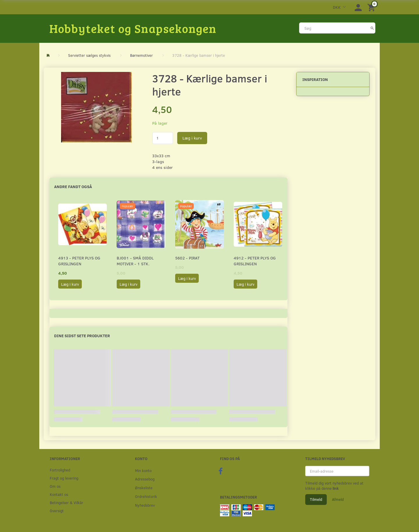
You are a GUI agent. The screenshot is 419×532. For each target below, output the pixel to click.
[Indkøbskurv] (372, 7)
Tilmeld (316, 499)
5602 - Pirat (187, 258)
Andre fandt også (73, 187)
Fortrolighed (60, 470)
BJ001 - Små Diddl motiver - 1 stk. (135, 261)
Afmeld (338, 499)
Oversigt (57, 511)
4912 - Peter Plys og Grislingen (255, 261)
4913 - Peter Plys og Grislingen (79, 261)
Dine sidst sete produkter (82, 336)
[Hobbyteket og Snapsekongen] (133, 28)
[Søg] (372, 28)
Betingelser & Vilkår (66, 502)
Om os (55, 486)
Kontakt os (59, 494)
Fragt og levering (64, 478)
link (335, 488)
